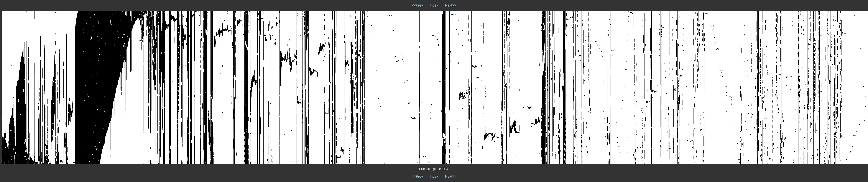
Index (434, 5)
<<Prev (418, 5)
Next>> (451, 5)
